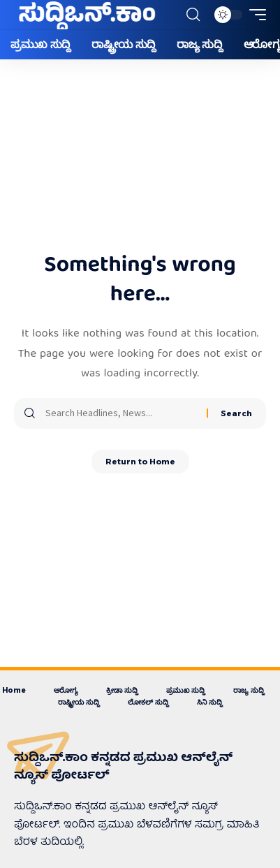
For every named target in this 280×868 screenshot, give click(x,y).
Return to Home (140, 462)
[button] (193, 15)
